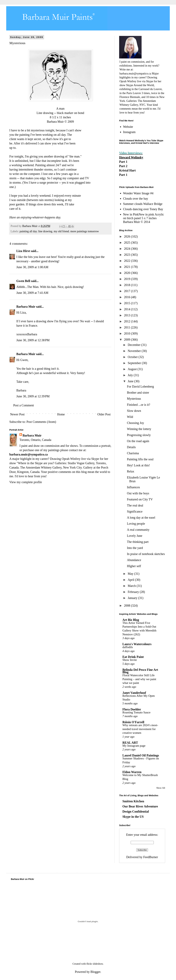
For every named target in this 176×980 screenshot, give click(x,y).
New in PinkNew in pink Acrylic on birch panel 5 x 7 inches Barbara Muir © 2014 (144, 218)
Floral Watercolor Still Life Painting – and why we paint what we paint (139, 679)
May (131, 574)
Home (61, 414)
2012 (127, 321)
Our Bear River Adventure (140, 806)
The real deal (135, 505)
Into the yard (135, 548)
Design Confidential (136, 811)
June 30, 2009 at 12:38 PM (33, 340)
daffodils (128, 647)
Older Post (104, 414)
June (131, 381)
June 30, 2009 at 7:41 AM (32, 293)
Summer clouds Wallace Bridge (143, 204)
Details (131, 447)
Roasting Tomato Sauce (136, 712)
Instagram (129, 132)
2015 (127, 303)
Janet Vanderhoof (134, 693)
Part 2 (123, 166)
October (133, 357)
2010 (127, 333)
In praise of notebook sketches (146, 554)
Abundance (134, 560)
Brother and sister (138, 393)
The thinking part (138, 542)
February (134, 592)
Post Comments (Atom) (41, 422)
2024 (127, 249)
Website (128, 127)
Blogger (95, 972)
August (133, 369)
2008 (127, 606)
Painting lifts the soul (140, 459)
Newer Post (17, 414)
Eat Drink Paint (133, 657)
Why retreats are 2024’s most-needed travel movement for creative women (140, 729)
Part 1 (123, 162)
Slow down (134, 411)
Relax (131, 471)
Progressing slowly (139, 435)
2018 (127, 285)
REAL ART (130, 743)
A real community (138, 530)
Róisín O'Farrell (133, 722)
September (135, 363)
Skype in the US (133, 817)
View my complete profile (26, 482)
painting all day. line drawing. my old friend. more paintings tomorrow (59, 231)
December (134, 345)
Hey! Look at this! (138, 465)
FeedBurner (151, 857)
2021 (127, 267)
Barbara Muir (26, 307)
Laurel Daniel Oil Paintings (141, 755)
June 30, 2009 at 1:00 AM (32, 267)
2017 (127, 291)
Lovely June (135, 536)
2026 (127, 236)
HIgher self (134, 566)
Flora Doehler (132, 709)
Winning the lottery (139, 429)
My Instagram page (134, 746)
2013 (127, 315)
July (131, 375)
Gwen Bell (23, 281)
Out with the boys (138, 493)
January (133, 598)
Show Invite (130, 660)
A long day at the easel (141, 518)
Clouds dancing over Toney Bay (143, 209)
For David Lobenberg (140, 386)
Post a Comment (24, 405)
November (135, 351)
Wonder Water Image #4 (138, 193)
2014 (127, 309)
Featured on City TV (140, 499)
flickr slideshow (95, 964)
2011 (127, 327)
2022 (127, 261)
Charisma (133, 453)
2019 (127, 279)
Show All (161, 788)
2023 (127, 255)
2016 (127, 297)
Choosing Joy (135, 423)
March (132, 586)
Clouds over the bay (136, 199)
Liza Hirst (23, 251)
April (131, 580)
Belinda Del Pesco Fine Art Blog (140, 671)
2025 (127, 243)
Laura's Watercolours (137, 644)
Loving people (136, 524)
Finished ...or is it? (139, 405)
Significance (135, 511)
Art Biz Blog (131, 620)
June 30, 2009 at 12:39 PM (33, 396)
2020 (127, 273)
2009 (127, 340)
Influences (133, 487)
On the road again (138, 441)
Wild (130, 417)
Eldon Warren (132, 772)
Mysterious (134, 399)
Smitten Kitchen (133, 801)
